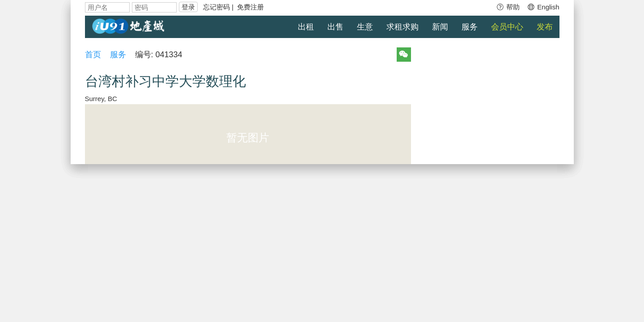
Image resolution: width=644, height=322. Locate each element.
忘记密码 (216, 7)
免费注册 (250, 7)
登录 (188, 7)
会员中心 (507, 27)
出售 (335, 27)
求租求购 (402, 27)
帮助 (508, 7)
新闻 (440, 27)
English (543, 7)
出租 (306, 27)
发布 (545, 27)
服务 (470, 27)
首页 (93, 55)
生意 (365, 27)
